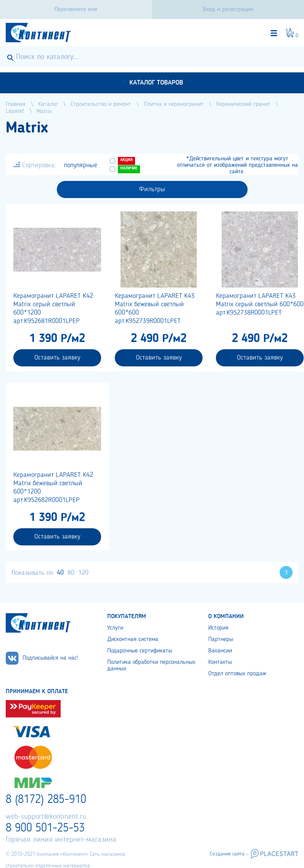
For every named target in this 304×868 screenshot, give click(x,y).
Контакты (220, 662)
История (218, 628)
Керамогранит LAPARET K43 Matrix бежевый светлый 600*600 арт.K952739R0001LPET (155, 309)
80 (71, 573)
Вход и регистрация (228, 10)
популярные (80, 165)
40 (60, 573)
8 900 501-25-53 (45, 828)
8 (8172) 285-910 (46, 800)
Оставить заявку (57, 358)
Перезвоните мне (76, 10)
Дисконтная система (133, 639)
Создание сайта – (229, 854)
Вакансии (220, 651)
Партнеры (221, 639)
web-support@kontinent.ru (46, 817)
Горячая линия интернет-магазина (61, 840)
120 (83, 573)
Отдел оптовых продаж (237, 674)
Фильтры (152, 189)
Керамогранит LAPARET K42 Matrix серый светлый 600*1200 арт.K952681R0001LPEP (53, 309)
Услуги (115, 628)
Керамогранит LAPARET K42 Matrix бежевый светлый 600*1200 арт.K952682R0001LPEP (53, 488)
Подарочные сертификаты (140, 651)
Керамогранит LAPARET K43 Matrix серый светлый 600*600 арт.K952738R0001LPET (260, 304)
